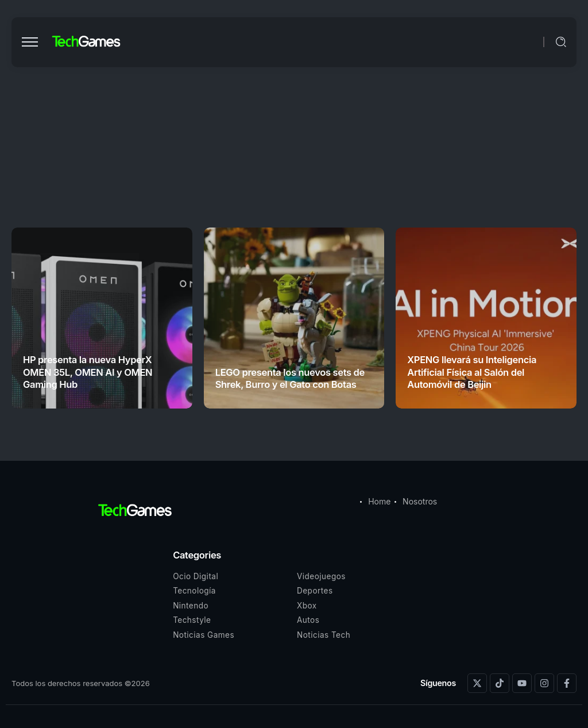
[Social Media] (477, 683)
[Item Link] (102, 318)
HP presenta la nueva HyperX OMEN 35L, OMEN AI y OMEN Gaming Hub (88, 372)
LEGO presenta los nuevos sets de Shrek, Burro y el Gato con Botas (290, 378)
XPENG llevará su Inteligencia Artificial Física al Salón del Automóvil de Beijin (472, 372)
